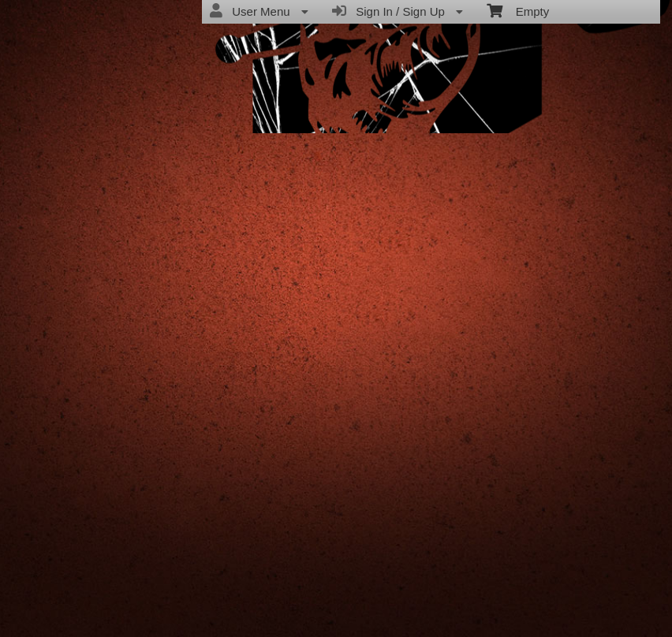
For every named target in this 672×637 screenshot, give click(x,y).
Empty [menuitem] (518, 10)
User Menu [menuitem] (259, 11)
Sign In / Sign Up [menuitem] (398, 11)
